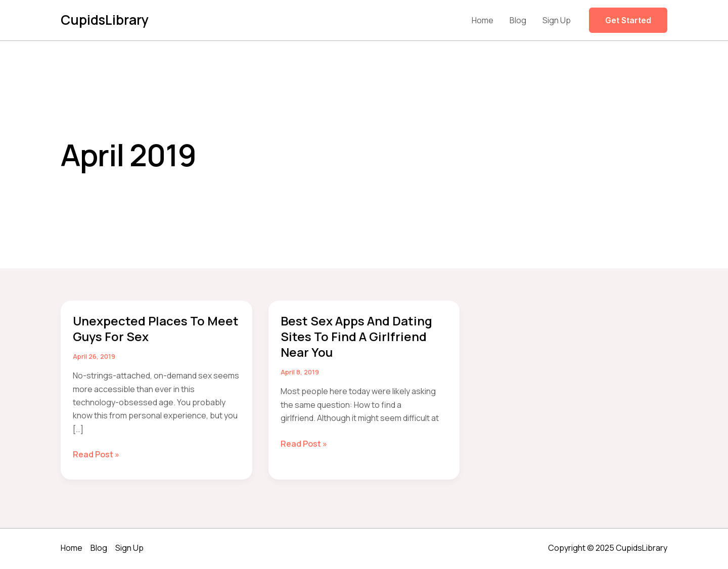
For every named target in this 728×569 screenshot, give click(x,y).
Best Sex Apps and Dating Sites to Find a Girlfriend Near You (356, 336)
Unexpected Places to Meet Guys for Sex (156, 328)
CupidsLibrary (105, 20)
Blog (518, 20)
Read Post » (96, 454)
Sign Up (557, 20)
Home (483, 20)
